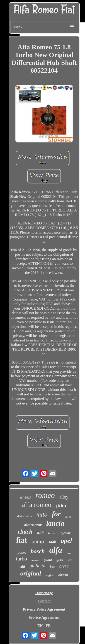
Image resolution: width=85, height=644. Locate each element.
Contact (44, 601)
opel (66, 541)
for (56, 514)
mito (42, 514)
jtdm (61, 505)
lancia (55, 523)
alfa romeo (37, 505)
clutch (25, 532)
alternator (33, 525)
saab (52, 542)
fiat (22, 540)
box (52, 567)
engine (50, 575)
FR (48, 626)
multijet (35, 561)
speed (68, 517)
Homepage (44, 593)
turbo (21, 559)
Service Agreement (44, 617)
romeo (45, 495)
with (40, 533)
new (69, 553)
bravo (52, 533)
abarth (63, 575)
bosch (38, 551)
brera (64, 566)
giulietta (37, 566)
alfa (56, 550)
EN (40, 626)
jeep (70, 560)
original (31, 573)
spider (60, 560)
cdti (22, 566)
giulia (48, 560)
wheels (25, 497)
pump (38, 541)
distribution (25, 516)
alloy (64, 497)
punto (22, 552)
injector (65, 533)
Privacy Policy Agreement (44, 609)
